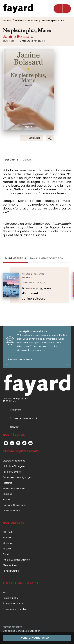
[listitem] (6, 443)
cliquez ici (40, 350)
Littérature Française (26, 20)
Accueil (7, 20)
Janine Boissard (18, 37)
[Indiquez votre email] (32, 360)
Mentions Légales (12, 627)
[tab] (12, 160)
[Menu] (62, 9)
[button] (32, 41)
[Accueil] (18, 8)
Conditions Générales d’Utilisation (22, 631)
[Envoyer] (64, 360)
